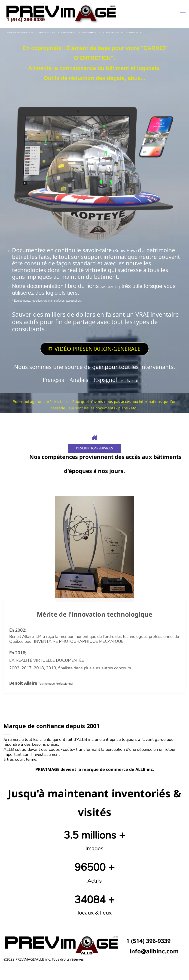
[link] (94, 106)
